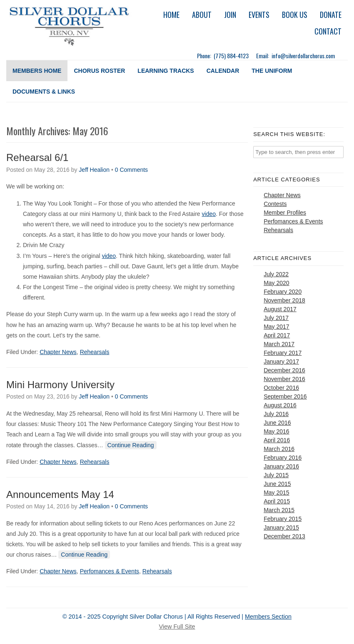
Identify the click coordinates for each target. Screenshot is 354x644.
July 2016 (276, 414)
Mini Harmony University (60, 385)
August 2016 (280, 405)
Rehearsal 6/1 (37, 157)
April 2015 (277, 501)
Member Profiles (285, 213)
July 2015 (276, 475)
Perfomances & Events (110, 571)
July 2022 (276, 274)
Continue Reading (131, 445)
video (209, 214)
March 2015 (279, 510)
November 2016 (284, 379)
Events (259, 15)
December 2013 (284, 536)
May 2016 (276, 431)
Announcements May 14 (60, 494)
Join (230, 15)
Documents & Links (44, 92)
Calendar (223, 71)
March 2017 (279, 344)
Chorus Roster (99, 71)
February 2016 (283, 458)
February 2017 (283, 353)
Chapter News (58, 352)
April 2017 (277, 335)
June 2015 (277, 484)
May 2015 (276, 493)
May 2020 (276, 283)
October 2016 (281, 388)
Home (171, 15)
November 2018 (284, 300)
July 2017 (276, 318)
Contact (328, 31)
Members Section (268, 617)
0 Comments (131, 170)
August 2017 (280, 309)
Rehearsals (95, 352)
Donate (331, 15)
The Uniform (272, 71)
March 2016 (279, 449)
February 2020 (283, 292)
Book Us (295, 15)
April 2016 (277, 440)
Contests (275, 204)
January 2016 (281, 466)
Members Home (37, 71)
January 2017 (281, 362)
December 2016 (284, 370)
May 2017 (276, 327)
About (202, 15)
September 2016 (285, 396)
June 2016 (277, 423)
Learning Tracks (166, 71)
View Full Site (177, 627)
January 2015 (281, 528)
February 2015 (283, 519)
